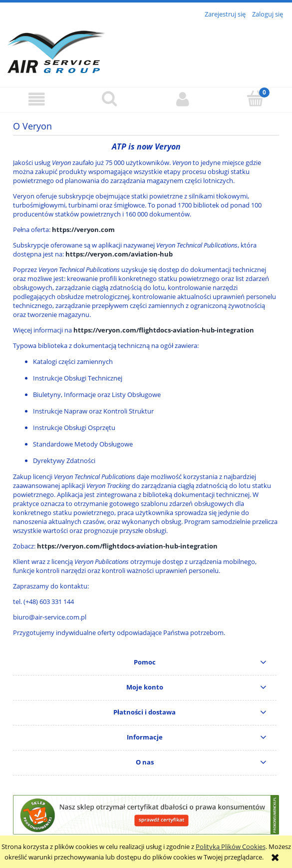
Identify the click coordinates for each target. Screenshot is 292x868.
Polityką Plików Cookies (231, 846)
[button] (36, 99)
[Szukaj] (109, 98)
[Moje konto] (183, 99)
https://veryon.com (83, 229)
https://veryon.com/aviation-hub (119, 254)
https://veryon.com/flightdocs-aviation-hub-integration (164, 330)
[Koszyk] (256, 98)
